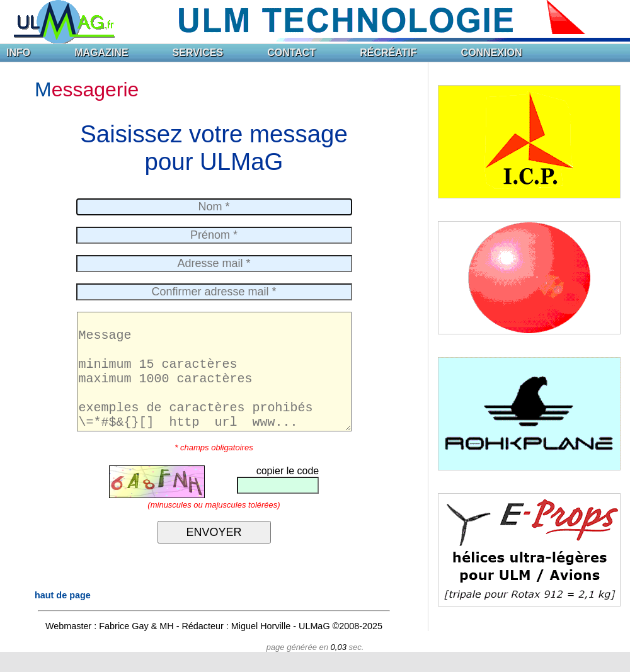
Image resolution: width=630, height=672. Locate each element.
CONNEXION (492, 53)
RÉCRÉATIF (388, 53)
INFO (18, 53)
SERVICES (198, 53)
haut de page (63, 615)
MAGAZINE (101, 53)
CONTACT (291, 53)
